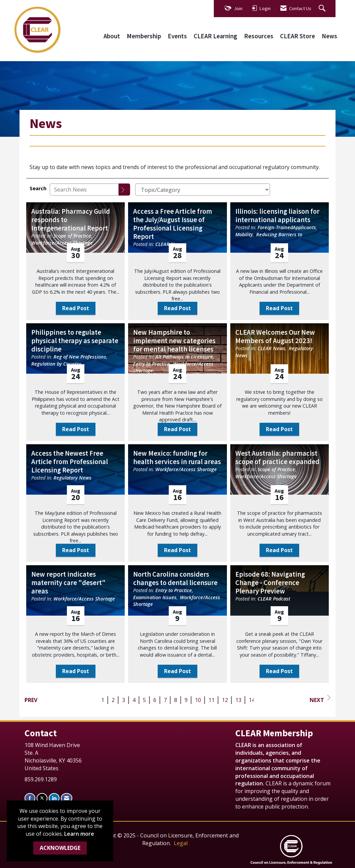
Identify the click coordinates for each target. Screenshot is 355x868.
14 (252, 700)
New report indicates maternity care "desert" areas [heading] (68, 583)
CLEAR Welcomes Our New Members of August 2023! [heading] (275, 337)
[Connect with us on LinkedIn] (54, 798)
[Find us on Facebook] (30, 798)
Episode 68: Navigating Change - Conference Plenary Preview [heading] (270, 583)
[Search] (124, 190)
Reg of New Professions (80, 357)
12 (225, 700)
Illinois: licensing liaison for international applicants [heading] (277, 216)
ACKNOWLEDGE (60, 848)
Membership (144, 36)
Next (320, 699)
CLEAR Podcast (274, 599)
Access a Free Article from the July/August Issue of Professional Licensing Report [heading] (173, 224)
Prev (31, 700)
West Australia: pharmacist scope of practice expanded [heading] (277, 458)
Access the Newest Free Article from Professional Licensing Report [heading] (70, 462)
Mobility (244, 234)
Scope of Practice (72, 236)
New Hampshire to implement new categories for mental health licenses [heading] (174, 341)
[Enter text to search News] (84, 190)
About (112, 36)
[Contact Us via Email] (67, 798)
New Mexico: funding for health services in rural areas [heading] (177, 458)
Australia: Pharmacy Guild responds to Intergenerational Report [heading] (71, 220)
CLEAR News (271, 348)
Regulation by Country (56, 364)
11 (211, 700)
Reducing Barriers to (279, 234)
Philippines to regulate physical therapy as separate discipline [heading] (75, 341)
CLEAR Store (298, 36)
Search (38, 188)
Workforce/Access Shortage (62, 243)
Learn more (79, 834)
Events (177, 36)
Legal (181, 843)
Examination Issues (155, 597)
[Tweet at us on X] (42, 798)
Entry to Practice (151, 364)
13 (238, 700)
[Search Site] (323, 9)
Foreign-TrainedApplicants (287, 227)
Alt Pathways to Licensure (184, 357)
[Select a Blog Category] (203, 190)
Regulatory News (72, 478)
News (329, 36)
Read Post (76, 308)
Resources (259, 36)
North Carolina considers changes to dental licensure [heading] (175, 579)
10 (198, 700)
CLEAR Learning (215, 36)
